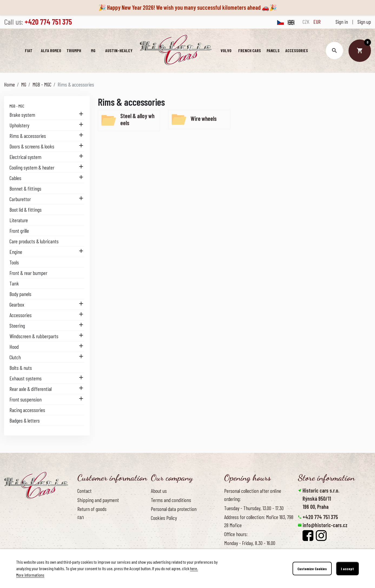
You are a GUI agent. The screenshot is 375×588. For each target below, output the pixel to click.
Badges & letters (25, 420)
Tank (14, 283)
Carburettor (20, 199)
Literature (19, 220)
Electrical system (25, 157)
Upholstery (19, 125)
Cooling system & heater (32, 167)
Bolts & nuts (21, 368)
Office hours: (236, 534)
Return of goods (92, 509)
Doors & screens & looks (32, 146)
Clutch (15, 357)
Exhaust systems (26, 378)
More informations (30, 575)
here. (194, 568)
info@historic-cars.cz (325, 525)
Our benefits (162, 527)
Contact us (87, 527)
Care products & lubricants (34, 241)
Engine (16, 252)
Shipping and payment (98, 500)
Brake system (22, 115)
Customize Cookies (312, 569)
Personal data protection (174, 509)
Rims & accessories (28, 136)
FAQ (81, 518)
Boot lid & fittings (26, 210)
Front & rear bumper (28, 273)
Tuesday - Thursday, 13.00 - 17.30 (254, 508)
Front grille (19, 231)
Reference (87, 536)
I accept (347, 569)
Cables (15, 178)
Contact (84, 491)
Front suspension (26, 399)
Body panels (20, 294)
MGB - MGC (17, 106)
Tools (14, 262)
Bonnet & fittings (25, 188)
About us (159, 491)
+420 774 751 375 (320, 517)
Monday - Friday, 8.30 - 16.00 (250, 543)
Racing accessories (27, 410)
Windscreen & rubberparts (34, 336)
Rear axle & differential (31, 389)
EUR (317, 22)
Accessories (21, 315)
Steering (17, 325)
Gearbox (17, 304)
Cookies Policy (164, 518)
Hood (14, 347)
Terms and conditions (171, 500)
